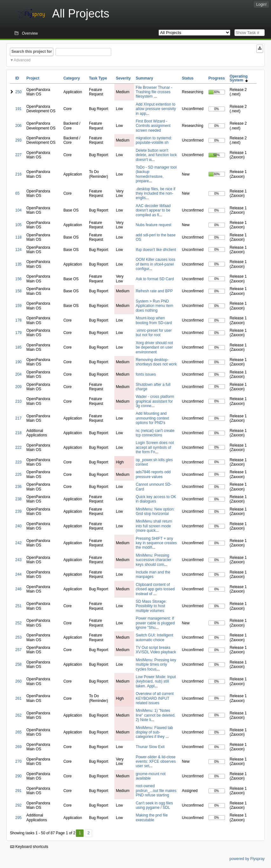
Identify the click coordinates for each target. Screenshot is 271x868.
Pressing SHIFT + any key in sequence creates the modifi (156, 543)
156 (18, 279)
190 (18, 362)
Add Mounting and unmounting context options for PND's (152, 418)
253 (18, 637)
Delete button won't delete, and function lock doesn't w (156, 155)
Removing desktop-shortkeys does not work (156, 362)
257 (18, 650)
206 (18, 126)
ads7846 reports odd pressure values (153, 474)
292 (18, 805)
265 (18, 732)
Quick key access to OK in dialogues (156, 499)
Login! (261, 4)
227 (18, 155)
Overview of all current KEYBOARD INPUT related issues (155, 698)
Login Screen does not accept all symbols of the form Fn (155, 447)
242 (18, 543)
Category (71, 78)
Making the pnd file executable (152, 817)
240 (18, 526)
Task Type (98, 78)
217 (18, 418)
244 (18, 574)
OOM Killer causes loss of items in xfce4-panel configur (156, 264)
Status (188, 78)
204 (18, 374)
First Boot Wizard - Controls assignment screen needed (153, 126)
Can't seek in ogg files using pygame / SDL (154, 805)
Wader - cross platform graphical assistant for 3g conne (155, 401)
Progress (217, 78)
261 (18, 698)
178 (18, 320)
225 (18, 475)
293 (18, 140)
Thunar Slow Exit (150, 747)
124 (18, 250)
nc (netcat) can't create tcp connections (155, 433)
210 (18, 401)
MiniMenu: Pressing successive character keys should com (153, 560)
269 (18, 747)
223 (18, 462)
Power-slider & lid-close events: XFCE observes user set (156, 762)
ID (17, 78)
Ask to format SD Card (155, 279)
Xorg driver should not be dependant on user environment (154, 347)
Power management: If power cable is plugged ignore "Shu (155, 623)
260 (18, 681)
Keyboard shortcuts (29, 847)
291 (18, 791)
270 (18, 761)
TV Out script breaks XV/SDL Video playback (156, 650)
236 (18, 487)
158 (18, 291)
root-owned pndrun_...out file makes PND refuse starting (156, 791)
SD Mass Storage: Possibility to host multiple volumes (151, 606)
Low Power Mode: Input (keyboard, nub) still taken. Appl (156, 681)
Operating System (239, 78)
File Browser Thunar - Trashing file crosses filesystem (154, 92)
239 (18, 511)
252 (18, 623)
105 (18, 225)
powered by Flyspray (247, 859)
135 (18, 264)
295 (18, 818)
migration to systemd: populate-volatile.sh (154, 140)
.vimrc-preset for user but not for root (154, 333)
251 (18, 606)
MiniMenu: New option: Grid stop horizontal (155, 511)
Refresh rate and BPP (154, 291)
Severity (123, 78)
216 (18, 174)
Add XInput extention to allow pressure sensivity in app (156, 109)
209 (18, 387)
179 (18, 333)
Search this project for (32, 52)
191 (18, 109)
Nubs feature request (153, 225)
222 (18, 448)
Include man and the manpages (153, 574)
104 (18, 210)
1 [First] (80, 833)
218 (18, 433)
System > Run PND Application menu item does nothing (154, 306)
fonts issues (146, 374)
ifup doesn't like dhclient (156, 250)
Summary (144, 78)
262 (18, 715)
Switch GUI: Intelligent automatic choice (154, 637)
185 (18, 347)
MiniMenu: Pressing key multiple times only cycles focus (156, 665)
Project (33, 78)
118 (18, 237)
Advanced (22, 60)
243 (18, 560)
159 (18, 306)
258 (18, 664)
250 (18, 92)
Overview (30, 33)
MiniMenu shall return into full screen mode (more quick (154, 526)
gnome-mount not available (151, 776)
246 (18, 589)
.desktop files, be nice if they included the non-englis (156, 194)
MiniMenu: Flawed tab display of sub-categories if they (154, 732)
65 (17, 193)
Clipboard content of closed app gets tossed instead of (155, 589)
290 (18, 776)
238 (18, 499)
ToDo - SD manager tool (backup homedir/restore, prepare (156, 174)
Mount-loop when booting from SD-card (154, 320)
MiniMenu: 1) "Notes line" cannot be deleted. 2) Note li (156, 715)
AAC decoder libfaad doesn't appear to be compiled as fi (153, 210)
